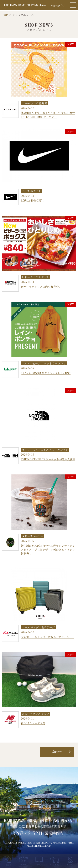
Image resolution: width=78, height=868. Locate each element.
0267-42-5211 (28, 833)
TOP (5, 15)
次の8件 (57, 752)
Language (55, 5)
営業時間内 (54, 833)
